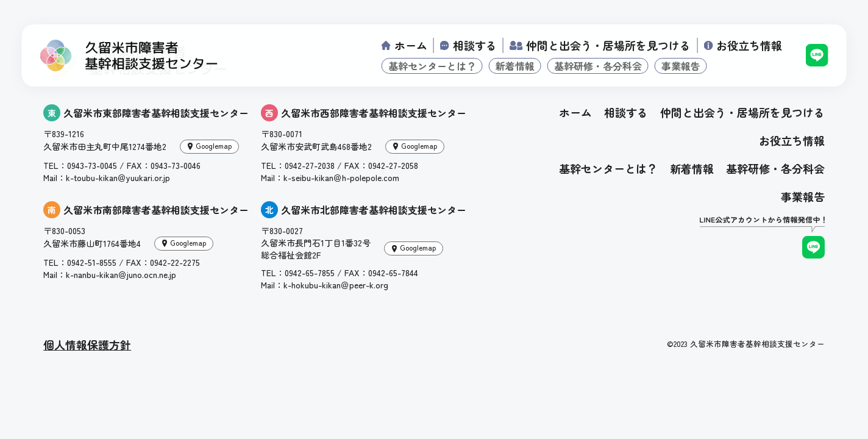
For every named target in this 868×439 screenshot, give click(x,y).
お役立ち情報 (749, 45)
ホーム (411, 45)
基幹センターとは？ (432, 66)
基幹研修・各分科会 (598, 66)
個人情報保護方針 (87, 344)
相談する (475, 45)
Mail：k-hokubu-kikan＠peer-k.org (325, 285)
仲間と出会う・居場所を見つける (608, 45)
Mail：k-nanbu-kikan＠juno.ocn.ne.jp (110, 274)
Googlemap (214, 145)
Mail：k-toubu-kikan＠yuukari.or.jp (107, 177)
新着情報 (515, 66)
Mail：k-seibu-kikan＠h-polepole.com (330, 177)
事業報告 (681, 66)
